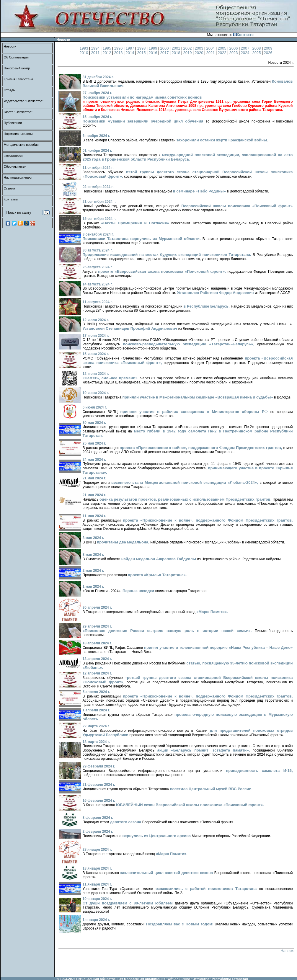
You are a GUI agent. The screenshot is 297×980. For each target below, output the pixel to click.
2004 (211, 48)
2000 (165, 48)
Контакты (11, 199)
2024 (246, 53)
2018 (177, 53)
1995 (108, 48)
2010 (85, 53)
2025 (257, 53)
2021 (211, 53)
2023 (234, 53)
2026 (268, 53)
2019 (188, 53)
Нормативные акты (18, 134)
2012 (108, 53)
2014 (131, 53)
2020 (200, 53)
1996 (119, 48)
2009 (268, 48)
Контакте (243, 35)
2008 (257, 48)
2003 (200, 48)
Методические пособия (21, 145)
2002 (188, 48)
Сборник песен (15, 166)
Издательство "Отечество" (24, 101)
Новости (10, 46)
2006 (234, 48)
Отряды (10, 90)
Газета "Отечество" (18, 112)
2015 (142, 53)
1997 (131, 48)
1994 (96, 48)
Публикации (13, 123)
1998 (142, 48)
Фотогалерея (14, 156)
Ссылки (10, 188)
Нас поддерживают (18, 177)
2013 (119, 53)
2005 (223, 48)
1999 (154, 48)
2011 (96, 53)
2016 (154, 53)
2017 (165, 53)
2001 (177, 48)
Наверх (287, 951)
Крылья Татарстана (19, 79)
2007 (246, 48)
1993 (85, 48)
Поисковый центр (17, 68)
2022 (223, 53)
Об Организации (16, 57)
